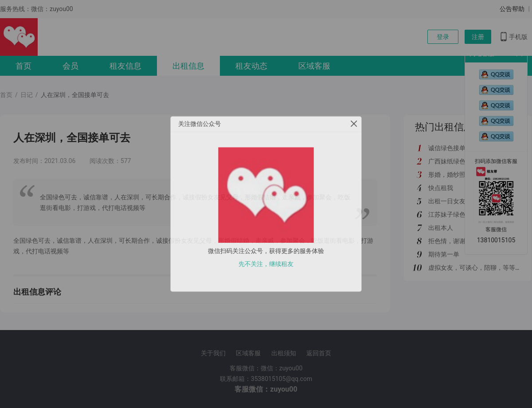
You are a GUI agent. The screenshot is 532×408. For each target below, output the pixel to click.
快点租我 (441, 188)
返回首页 (319, 353)
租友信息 (125, 66)
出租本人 (441, 228)
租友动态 (251, 66)
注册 (478, 37)
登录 (443, 37)
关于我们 (213, 353)
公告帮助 (512, 9)
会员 (70, 66)
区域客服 (314, 66)
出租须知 (284, 353)
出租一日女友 (447, 201)
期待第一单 (444, 254)
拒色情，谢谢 (447, 241)
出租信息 (188, 66)
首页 (23, 66)
